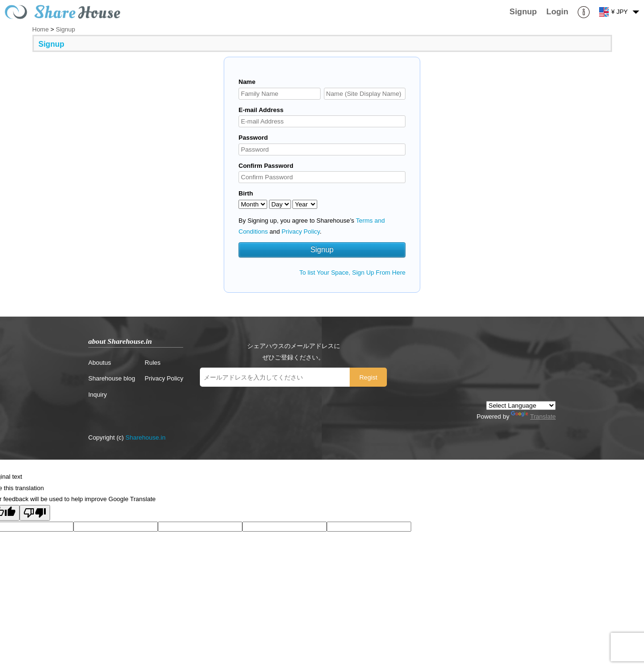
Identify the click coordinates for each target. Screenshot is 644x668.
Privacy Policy (301, 231)
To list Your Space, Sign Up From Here (352, 272)
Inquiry (98, 395)
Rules (152, 363)
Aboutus (100, 363)
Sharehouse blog (112, 378)
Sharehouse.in (145, 437)
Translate (533, 416)
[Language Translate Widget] (521, 406)
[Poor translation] (35, 513)
